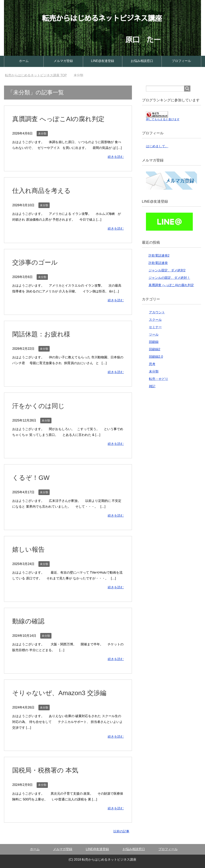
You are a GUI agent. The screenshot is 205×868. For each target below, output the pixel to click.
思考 (152, 364)
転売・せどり (159, 379)
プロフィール (181, 61)
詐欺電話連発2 (159, 256)
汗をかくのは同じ (40, 406)
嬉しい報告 (29, 549)
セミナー (155, 327)
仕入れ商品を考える (43, 190)
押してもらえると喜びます (163, 119)
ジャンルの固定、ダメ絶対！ (169, 278)
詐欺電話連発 (158, 263)
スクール (155, 320)
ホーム (24, 61)
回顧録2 (155, 349)
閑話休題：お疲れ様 (43, 334)
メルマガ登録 (63, 61)
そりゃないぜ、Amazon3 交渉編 (62, 693)
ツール (154, 334)
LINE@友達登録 (103, 61)
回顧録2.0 (156, 357)
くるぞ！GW (32, 477)
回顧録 (154, 342)
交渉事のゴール (36, 262)
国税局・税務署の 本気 (47, 770)
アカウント (157, 312)
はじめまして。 (157, 146)
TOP (36, 75)
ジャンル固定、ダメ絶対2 (167, 270)
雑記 (152, 386)
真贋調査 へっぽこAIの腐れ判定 (61, 119)
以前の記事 (121, 831)
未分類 (42, 134)
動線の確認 (29, 621)
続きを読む (116, 157)
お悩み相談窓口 (142, 61)
